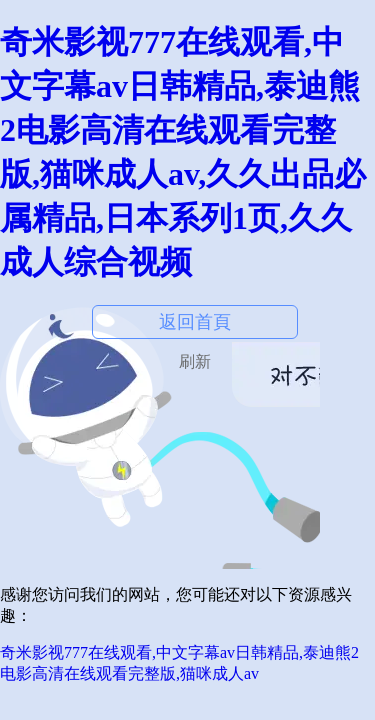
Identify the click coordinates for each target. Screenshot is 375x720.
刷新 (195, 361)
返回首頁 (195, 322)
